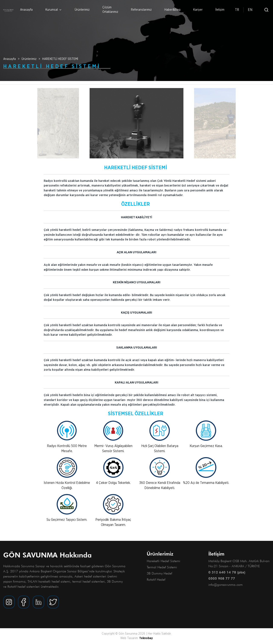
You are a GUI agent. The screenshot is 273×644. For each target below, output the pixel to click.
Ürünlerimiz (82, 10)
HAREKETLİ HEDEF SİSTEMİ (60, 59)
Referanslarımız (141, 10)
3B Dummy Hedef (159, 573)
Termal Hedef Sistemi (162, 567)
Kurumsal (54, 10)
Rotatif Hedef (156, 580)
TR (237, 10)
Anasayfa (26, 10)
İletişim (220, 10)
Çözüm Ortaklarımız (110, 10)
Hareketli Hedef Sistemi (163, 561)
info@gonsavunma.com (226, 585)
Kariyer (198, 10)
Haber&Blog (172, 10)
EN (250, 10)
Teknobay (146, 638)
